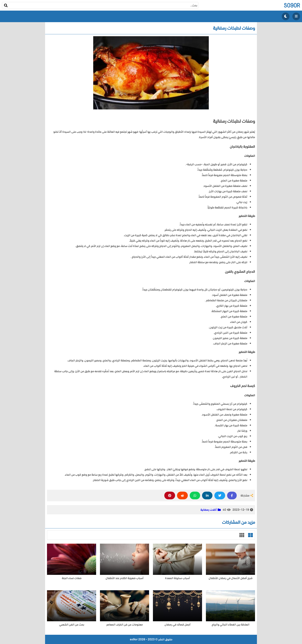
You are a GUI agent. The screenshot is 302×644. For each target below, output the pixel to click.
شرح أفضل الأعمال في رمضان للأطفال (231, 578)
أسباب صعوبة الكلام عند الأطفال (125, 578)
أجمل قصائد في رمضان (177, 625)
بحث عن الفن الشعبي (72, 625)
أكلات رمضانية (209, 510)
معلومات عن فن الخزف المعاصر (125, 625)
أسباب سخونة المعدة (177, 578)
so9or (292, 5)
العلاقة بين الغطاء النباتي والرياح (231, 625)
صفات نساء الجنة (72, 578)
